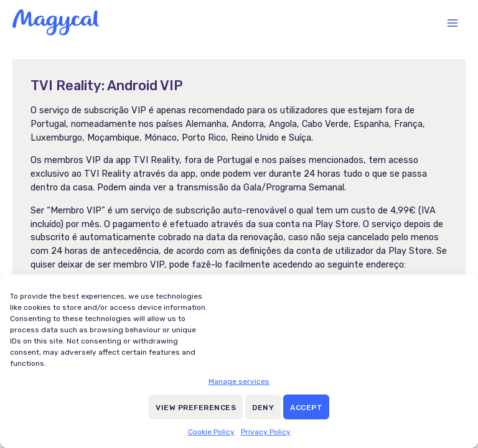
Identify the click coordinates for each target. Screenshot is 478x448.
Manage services (239, 381)
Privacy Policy (266, 432)
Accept (306, 408)
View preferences (196, 408)
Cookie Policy (211, 432)
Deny (263, 408)
